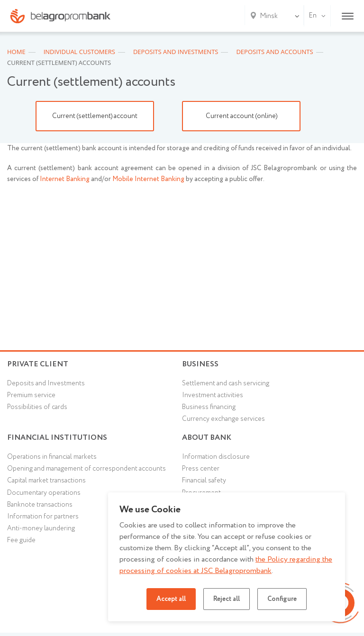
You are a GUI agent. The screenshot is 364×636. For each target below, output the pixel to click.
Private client (38, 364)
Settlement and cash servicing (226, 383)
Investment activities (213, 395)
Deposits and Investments (46, 383)
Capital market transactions (46, 481)
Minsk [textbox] (269, 16)
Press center (201, 469)
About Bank (207, 438)
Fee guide (21, 540)
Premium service (31, 395)
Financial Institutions (57, 438)
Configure (282, 599)
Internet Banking (65, 179)
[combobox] (267, 16)
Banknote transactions (40, 505)
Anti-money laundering (41, 528)
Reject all (227, 599)
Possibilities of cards (37, 407)
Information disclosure (216, 457)
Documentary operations (44, 493)
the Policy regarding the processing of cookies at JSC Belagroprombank (226, 565)
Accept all (171, 599)
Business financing (209, 407)
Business (200, 364)
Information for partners (43, 517)
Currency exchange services (223, 419)
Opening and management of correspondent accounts (86, 469)
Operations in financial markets (52, 457)
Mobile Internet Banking (148, 179)
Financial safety (204, 481)
